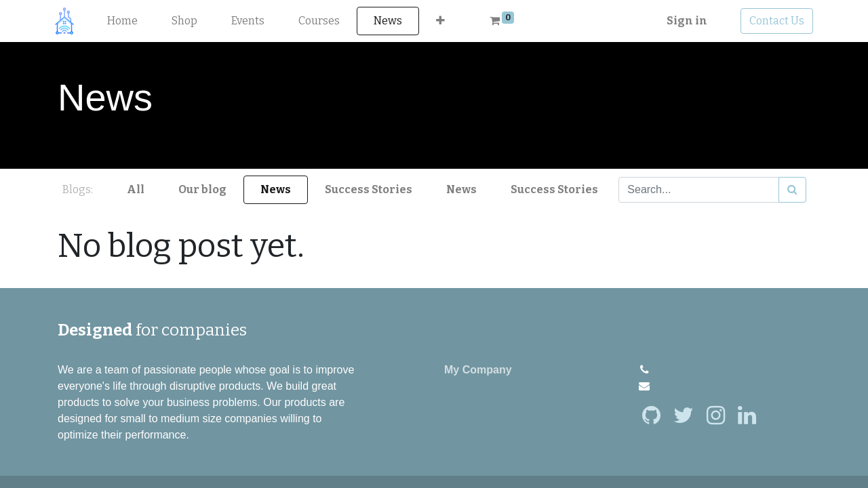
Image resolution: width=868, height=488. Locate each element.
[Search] (792, 190)
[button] (444, 21)
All (136, 189)
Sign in (684, 21)
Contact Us (774, 21)
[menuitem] (126, 21)
